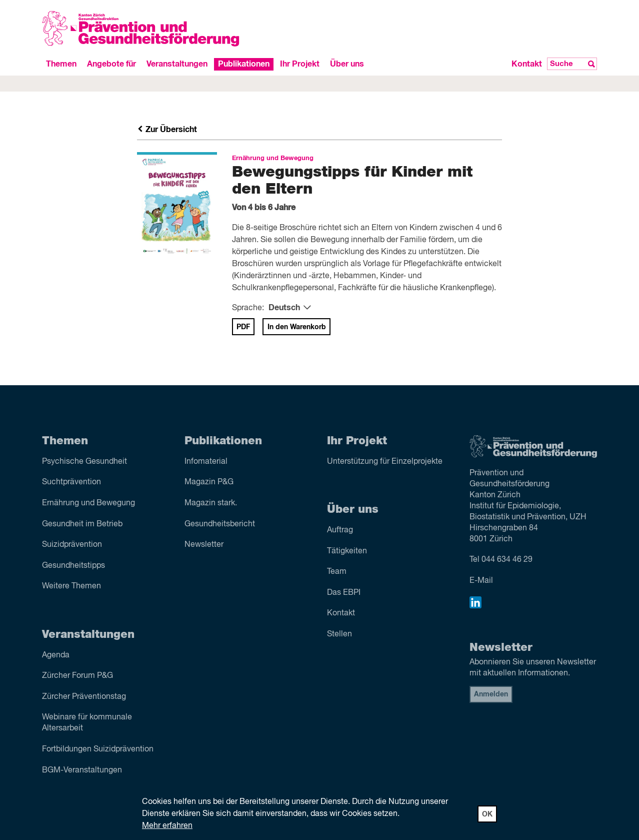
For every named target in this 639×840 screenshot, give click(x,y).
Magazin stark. (211, 503)
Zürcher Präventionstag (84, 697)
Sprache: (248, 308)
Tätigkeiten (347, 551)
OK (487, 814)
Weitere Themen (71, 586)
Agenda (56, 655)
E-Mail (481, 581)
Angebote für (111, 64)
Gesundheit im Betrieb (82, 524)
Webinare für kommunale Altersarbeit (87, 723)
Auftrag (340, 530)
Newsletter (204, 545)
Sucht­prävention (71, 482)
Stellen (339, 634)
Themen (61, 64)
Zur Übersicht (167, 130)
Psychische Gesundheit (84, 462)
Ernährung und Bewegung (88, 503)
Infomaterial (206, 462)
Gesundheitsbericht (220, 524)
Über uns (347, 64)
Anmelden (491, 694)
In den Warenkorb (297, 327)
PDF (243, 327)
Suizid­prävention (72, 545)
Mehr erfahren (167, 826)
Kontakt (527, 64)
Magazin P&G (209, 482)
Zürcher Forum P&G (77, 676)
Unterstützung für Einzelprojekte (385, 462)
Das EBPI (344, 593)
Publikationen (244, 64)
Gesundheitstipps (73, 566)
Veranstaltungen (177, 64)
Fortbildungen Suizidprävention (98, 749)
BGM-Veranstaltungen (82, 770)
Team (337, 572)
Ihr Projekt (300, 64)
